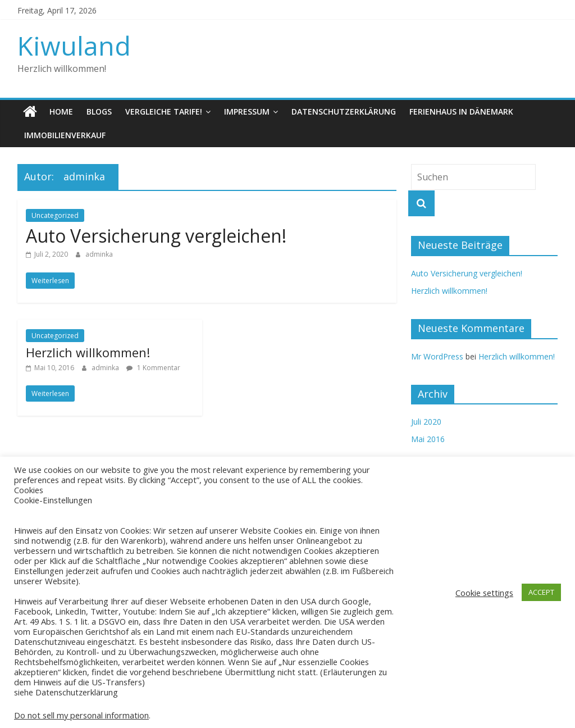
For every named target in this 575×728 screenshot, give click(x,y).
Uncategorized (55, 215)
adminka (99, 254)
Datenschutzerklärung (344, 112)
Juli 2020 (426, 422)
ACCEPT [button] (541, 592)
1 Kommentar (153, 368)
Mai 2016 (428, 439)
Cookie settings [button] (484, 593)
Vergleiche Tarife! (164, 112)
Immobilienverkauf (65, 135)
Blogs (99, 112)
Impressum (247, 112)
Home (61, 112)
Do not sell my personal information (81, 715)
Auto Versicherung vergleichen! (156, 236)
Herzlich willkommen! (88, 352)
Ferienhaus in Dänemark (461, 112)
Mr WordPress (437, 356)
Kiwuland (74, 46)
